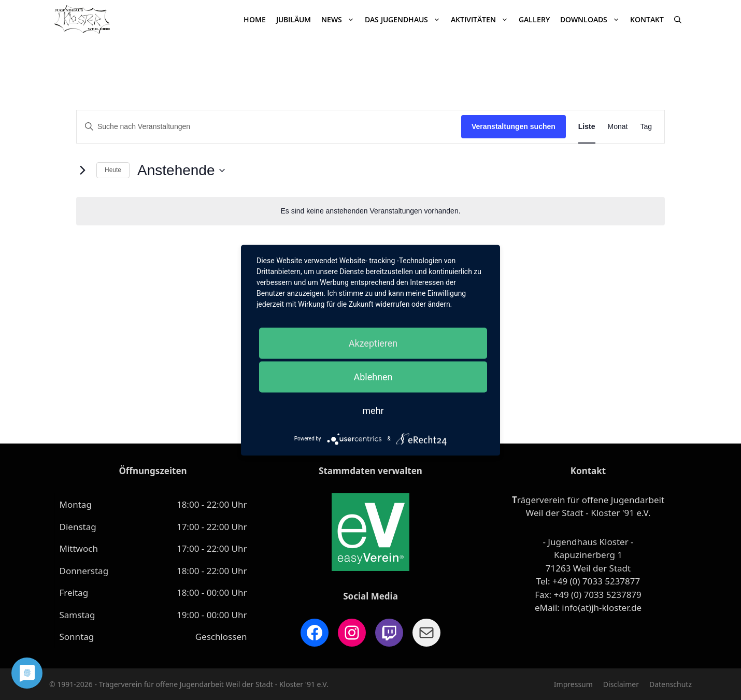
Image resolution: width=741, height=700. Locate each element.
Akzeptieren (373, 343)
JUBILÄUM (294, 19)
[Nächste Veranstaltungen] (82, 170)
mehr (373, 410)
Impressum (573, 684)
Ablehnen (373, 376)
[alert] (370, 211)
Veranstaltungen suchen (514, 126)
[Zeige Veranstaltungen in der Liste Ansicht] (587, 127)
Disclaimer (621, 684)
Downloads (593, 20)
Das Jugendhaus (405, 20)
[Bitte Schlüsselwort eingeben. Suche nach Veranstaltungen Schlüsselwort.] (269, 127)
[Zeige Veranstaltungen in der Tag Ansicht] (646, 127)
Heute (113, 170)
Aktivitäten (482, 20)
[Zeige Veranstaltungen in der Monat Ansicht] (618, 127)
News (340, 20)
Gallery (534, 19)
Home (255, 19)
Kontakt (647, 19)
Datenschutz (671, 684)
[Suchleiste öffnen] (678, 20)
